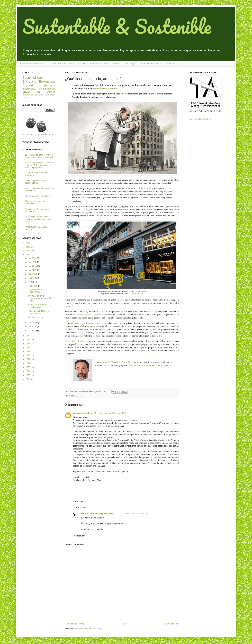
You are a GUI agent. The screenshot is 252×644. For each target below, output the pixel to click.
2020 (28, 355)
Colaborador (50, 95)
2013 (28, 251)
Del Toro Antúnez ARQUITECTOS (97, 514)
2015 (28, 336)
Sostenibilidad (33, 78)
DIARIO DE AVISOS (136, 294)
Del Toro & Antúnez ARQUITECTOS (67, 64)
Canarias (39, 95)
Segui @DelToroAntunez (200, 119)
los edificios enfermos (83, 315)
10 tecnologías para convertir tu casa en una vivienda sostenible (39, 156)
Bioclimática (29, 89)
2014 (28, 255)
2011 (28, 243)
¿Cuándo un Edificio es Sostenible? (38, 312)
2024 (28, 371)
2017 (28, 343)
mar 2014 (33, 266)
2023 (28, 367)
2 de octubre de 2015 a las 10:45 (133, 514)
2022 (28, 363)
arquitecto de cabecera (78, 341)
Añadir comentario (75, 544)
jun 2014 (32, 278)
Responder (78, 501)
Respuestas (81, 508)
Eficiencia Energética (39, 81)
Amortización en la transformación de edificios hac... (41, 298)
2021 (28, 359)
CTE (39, 92)
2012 (28, 247)
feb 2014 (32, 262)
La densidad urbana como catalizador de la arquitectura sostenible (38, 219)
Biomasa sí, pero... (36, 318)
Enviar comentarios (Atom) (90, 629)
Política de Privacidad (151, 64)
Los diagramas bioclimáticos (38, 196)
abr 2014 (32, 270)
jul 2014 (32, 282)
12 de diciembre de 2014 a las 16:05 (111, 413)
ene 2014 (33, 258)
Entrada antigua (171, 624)
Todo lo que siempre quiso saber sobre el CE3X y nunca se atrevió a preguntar (40, 165)
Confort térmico (39, 85)
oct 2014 (32, 323)
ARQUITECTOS (89, 323)
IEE (160, 336)
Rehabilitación (47, 89)
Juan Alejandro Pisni (83, 413)
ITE (156, 336)
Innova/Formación (99, 64)
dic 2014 (32, 331)
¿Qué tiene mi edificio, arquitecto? (38, 291)
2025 (28, 375)
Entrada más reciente (75, 624)
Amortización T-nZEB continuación (37, 306)
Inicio (124, 624)
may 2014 (33, 274)
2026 (28, 379)
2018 (28, 347)
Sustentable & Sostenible (117, 26)
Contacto (171, 64)
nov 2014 (33, 327)
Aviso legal (130, 64)
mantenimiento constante (105, 88)
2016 (28, 339)
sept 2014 (33, 286)
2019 (28, 351)
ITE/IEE (85, 209)
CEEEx (26, 92)
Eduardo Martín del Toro (114, 362)
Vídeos (116, 64)
